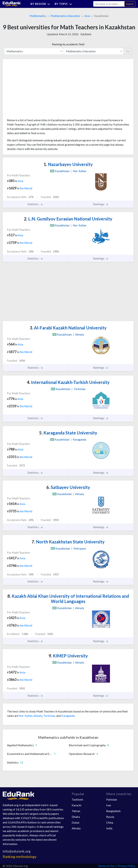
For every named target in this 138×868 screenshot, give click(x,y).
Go (128, 51)
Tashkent (77, 799)
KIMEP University (68, 656)
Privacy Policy (126, 866)
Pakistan (112, 799)
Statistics (35, 204)
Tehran (76, 811)
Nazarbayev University (68, 164)
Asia (87, 16)
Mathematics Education (65, 16)
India (109, 828)
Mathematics (38, 16)
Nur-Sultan (26, 716)
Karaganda (68, 716)
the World (26, 188)
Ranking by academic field (68, 44)
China (110, 822)
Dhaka (76, 817)
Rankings (101, 204)
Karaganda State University (68, 433)
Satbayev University (68, 487)
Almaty (38, 716)
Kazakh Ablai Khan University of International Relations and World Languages (68, 599)
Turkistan (49, 716)
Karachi (76, 805)
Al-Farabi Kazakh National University (68, 328)
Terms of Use (106, 866)
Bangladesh (113, 811)
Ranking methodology (20, 857)
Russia (110, 817)
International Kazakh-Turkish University (68, 382)
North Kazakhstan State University (68, 542)
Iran (109, 805)
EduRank (86, 34)
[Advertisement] (34, 90)
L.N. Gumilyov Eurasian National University (68, 219)
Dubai (75, 822)
